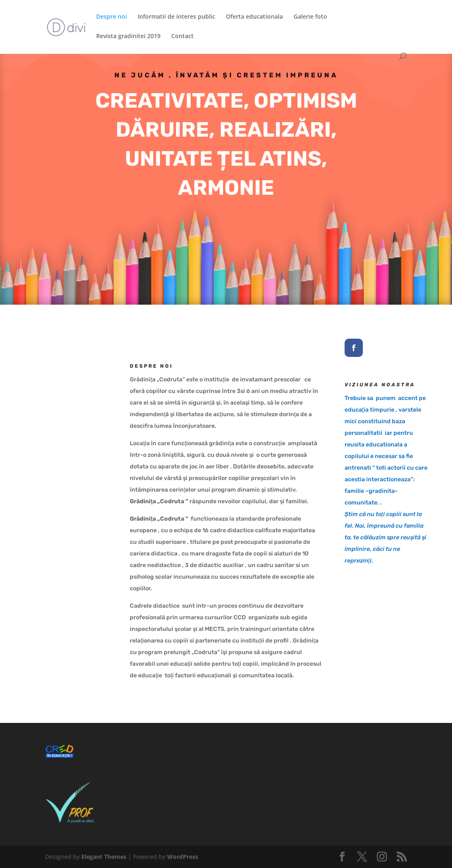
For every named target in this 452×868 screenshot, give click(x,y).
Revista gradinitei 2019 (128, 36)
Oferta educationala (254, 17)
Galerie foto (310, 17)
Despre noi (112, 17)
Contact (182, 36)
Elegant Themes (104, 857)
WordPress (183, 857)
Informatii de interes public (176, 17)
